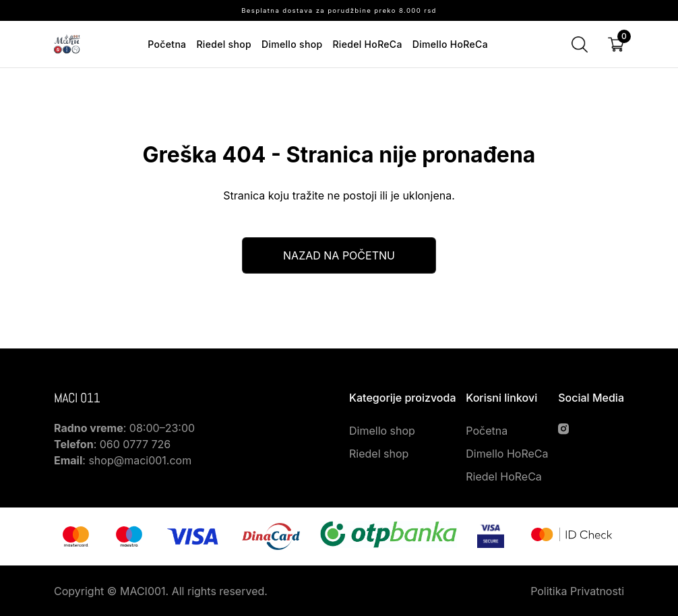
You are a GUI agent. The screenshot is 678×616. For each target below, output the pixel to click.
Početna (167, 44)
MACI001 (143, 591)
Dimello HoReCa (450, 44)
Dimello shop (292, 44)
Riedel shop (224, 44)
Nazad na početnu (339, 255)
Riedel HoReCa (367, 44)
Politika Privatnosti (577, 591)
